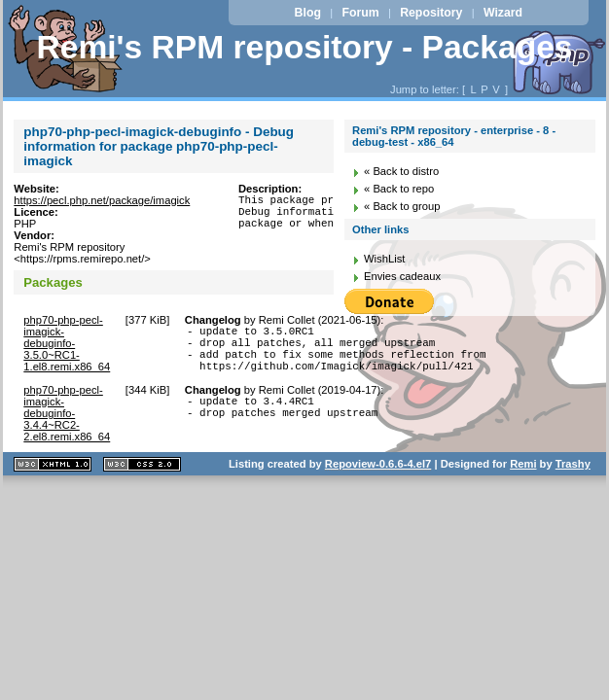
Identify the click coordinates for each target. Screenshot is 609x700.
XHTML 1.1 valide (53, 476)
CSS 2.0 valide (142, 476)
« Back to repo (399, 189)
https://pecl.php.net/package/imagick (102, 200)
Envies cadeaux (402, 276)
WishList (384, 259)
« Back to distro (401, 171)
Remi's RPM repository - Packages (304, 47)
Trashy (573, 475)
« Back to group (402, 206)
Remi (523, 475)
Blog (308, 13)
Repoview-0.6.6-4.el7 (378, 475)
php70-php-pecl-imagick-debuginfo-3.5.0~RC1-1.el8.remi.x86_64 (67, 343)
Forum (360, 13)
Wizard (503, 13)
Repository (431, 13)
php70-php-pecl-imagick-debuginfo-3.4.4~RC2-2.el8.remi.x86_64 (67, 425)
